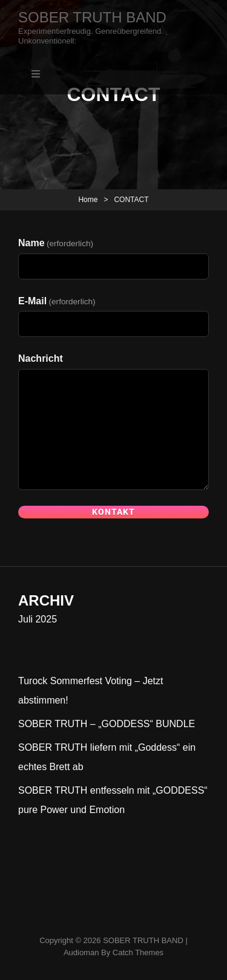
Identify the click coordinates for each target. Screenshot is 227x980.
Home (88, 200)
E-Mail (57, 301)
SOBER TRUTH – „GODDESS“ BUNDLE (107, 724)
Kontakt (113, 512)
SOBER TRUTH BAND (92, 17)
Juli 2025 (38, 619)
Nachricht (41, 358)
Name (56, 243)
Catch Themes (138, 952)
